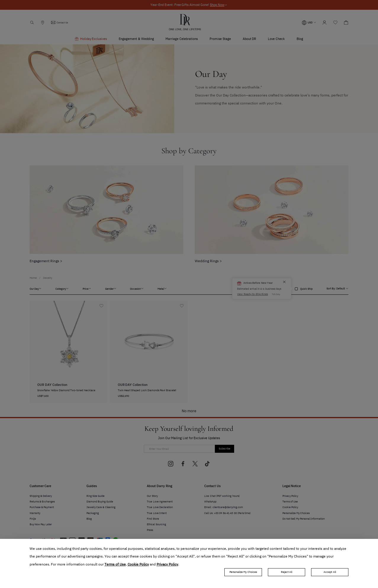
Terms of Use (115, 564)
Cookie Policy (138, 564)
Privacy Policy (167, 564)
